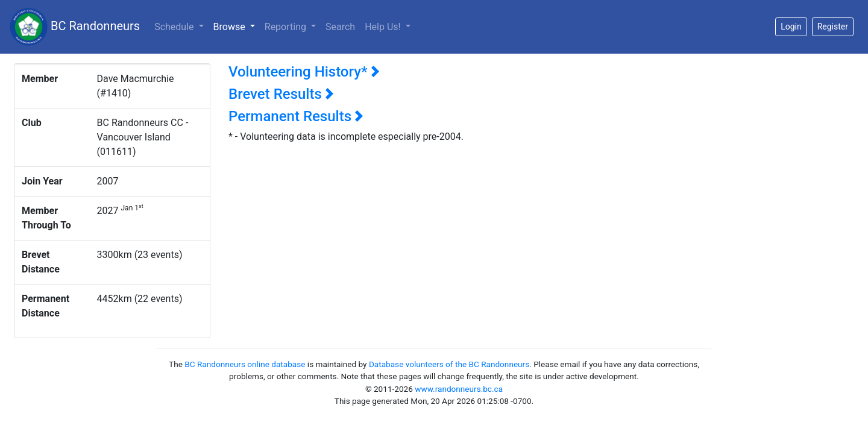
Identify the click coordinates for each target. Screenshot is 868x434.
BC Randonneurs (75, 27)
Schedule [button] (175, 27)
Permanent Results (296, 116)
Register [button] (833, 27)
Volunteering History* (304, 72)
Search (340, 27)
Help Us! (384, 27)
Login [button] (791, 27)
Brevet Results (281, 94)
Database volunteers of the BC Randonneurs (449, 364)
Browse (237, 26)
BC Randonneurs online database (245, 364)
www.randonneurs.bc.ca (459, 389)
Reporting (287, 27)
